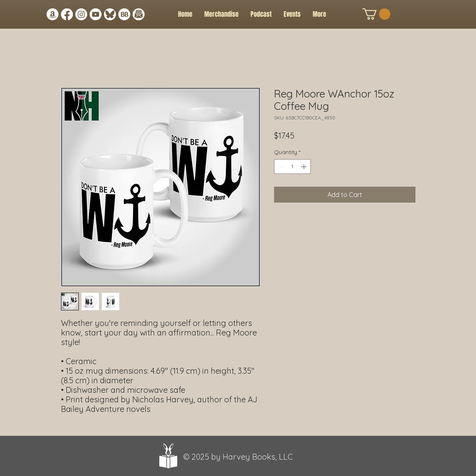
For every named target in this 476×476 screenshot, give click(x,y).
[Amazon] (53, 14)
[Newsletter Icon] (139, 14)
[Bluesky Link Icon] (110, 14)
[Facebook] (67, 14)
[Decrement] (280, 167)
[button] (292, 14)
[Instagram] (81, 14)
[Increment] (305, 167)
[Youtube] (96, 14)
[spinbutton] (292, 167)
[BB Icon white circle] (124, 14)
